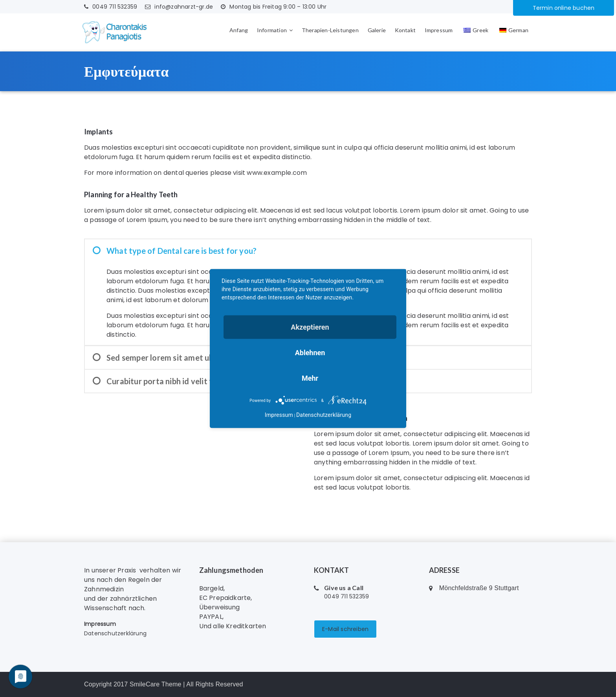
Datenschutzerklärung (115, 633)
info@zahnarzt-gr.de (179, 7)
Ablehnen (310, 353)
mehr (310, 378)
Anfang (239, 30)
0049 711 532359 (111, 7)
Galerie (377, 30)
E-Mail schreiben (345, 629)
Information (272, 30)
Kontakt (405, 30)
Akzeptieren (310, 327)
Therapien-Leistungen (330, 30)
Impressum (439, 30)
